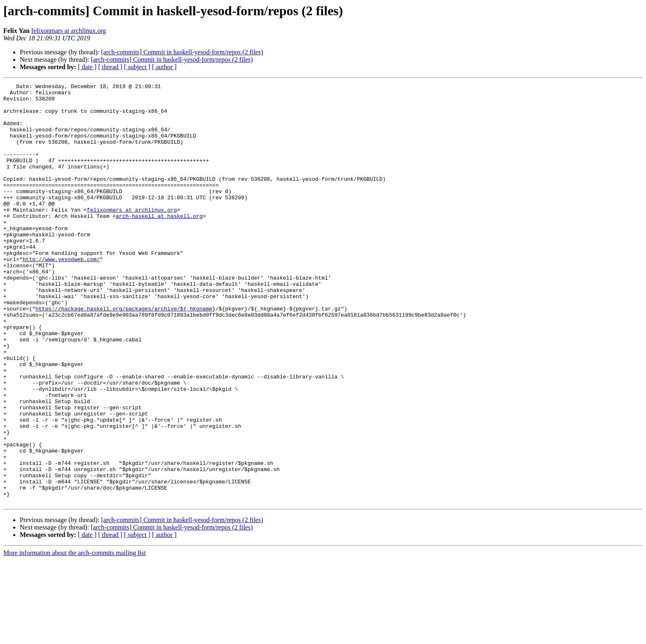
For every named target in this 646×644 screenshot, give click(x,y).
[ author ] (164, 67)
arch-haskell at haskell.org (159, 243)
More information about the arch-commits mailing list (75, 637)
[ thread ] (110, 67)
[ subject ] (137, 67)
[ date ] (87, 67)
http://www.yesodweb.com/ (61, 295)
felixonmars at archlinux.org (69, 31)
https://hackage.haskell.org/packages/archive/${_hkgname (124, 354)
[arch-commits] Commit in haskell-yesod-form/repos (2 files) (182, 52)
